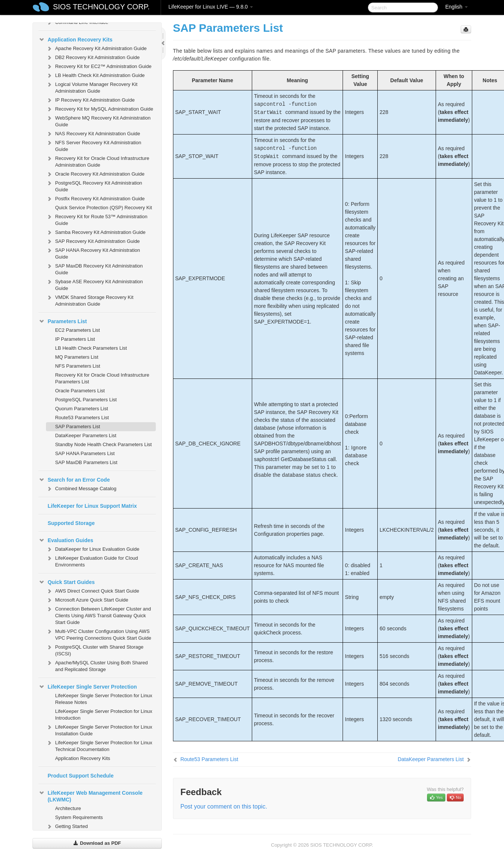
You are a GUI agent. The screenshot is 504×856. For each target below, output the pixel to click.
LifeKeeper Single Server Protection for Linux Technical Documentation (99, 745)
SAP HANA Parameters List (85, 453)
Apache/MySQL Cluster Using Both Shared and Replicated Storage (97, 665)
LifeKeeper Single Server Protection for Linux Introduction (103, 715)
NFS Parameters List (78, 366)
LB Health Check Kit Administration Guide (95, 75)
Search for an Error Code (74, 480)
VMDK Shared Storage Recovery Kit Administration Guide (90, 300)
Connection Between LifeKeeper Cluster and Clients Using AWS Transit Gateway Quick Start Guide (98, 615)
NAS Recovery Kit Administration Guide (93, 134)
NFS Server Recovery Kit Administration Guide (93, 145)
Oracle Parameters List (80, 391)
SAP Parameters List (77, 427)
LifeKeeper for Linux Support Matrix (92, 506)
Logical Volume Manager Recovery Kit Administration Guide (92, 87)
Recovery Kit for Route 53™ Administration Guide (97, 219)
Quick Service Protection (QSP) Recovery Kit (103, 208)
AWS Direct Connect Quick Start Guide (92, 591)
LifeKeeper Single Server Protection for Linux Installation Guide (99, 730)
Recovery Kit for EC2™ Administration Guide (99, 67)
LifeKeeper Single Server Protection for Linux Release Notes (103, 699)
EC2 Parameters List (77, 330)
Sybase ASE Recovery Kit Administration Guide (94, 284)
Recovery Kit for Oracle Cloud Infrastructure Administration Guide (98, 161)
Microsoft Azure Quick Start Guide (87, 600)
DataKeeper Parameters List (86, 435)
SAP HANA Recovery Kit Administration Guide (93, 253)
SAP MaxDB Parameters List (86, 462)
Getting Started (67, 826)
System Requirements (79, 817)
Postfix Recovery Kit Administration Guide (95, 199)
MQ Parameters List (77, 357)
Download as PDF (97, 843)
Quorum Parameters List (81, 409)
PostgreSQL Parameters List (86, 400)
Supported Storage (71, 523)
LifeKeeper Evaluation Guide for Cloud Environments (92, 561)
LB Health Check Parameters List (91, 348)
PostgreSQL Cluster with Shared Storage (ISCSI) (95, 650)
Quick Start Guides (67, 582)
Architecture (68, 808)
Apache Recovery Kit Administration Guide (96, 49)
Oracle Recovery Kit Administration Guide (95, 174)
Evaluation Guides (66, 540)
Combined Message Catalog (81, 489)
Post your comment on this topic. (224, 806)
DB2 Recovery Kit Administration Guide (93, 58)
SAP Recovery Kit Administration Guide (93, 241)
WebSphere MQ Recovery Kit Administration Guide (98, 120)
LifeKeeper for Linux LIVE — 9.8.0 (211, 7)
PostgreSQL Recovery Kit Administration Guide (94, 186)
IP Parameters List (75, 339)
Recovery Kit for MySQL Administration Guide (100, 109)
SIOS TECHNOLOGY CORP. (101, 7)
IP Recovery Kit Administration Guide (90, 100)
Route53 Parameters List (82, 418)
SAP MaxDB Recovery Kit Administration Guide (94, 268)
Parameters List (63, 321)
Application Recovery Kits (75, 40)
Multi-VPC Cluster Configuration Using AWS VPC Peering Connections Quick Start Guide (98, 634)
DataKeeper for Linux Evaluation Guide (92, 549)
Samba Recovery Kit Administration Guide (96, 232)
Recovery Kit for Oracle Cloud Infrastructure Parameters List (102, 378)
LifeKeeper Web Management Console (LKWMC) (90, 795)
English (457, 7)
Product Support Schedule (81, 776)
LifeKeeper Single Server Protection (88, 687)
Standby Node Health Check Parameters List (103, 444)
